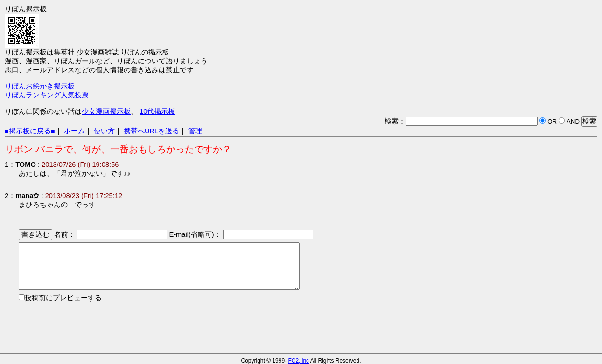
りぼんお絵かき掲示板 (40, 86)
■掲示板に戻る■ (30, 131)
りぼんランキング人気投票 (47, 95)
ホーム (74, 131)
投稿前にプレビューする (63, 298)
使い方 (104, 131)
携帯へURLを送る (151, 131)
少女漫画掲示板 (106, 111)
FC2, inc (298, 361)
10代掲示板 (157, 111)
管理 (195, 131)
